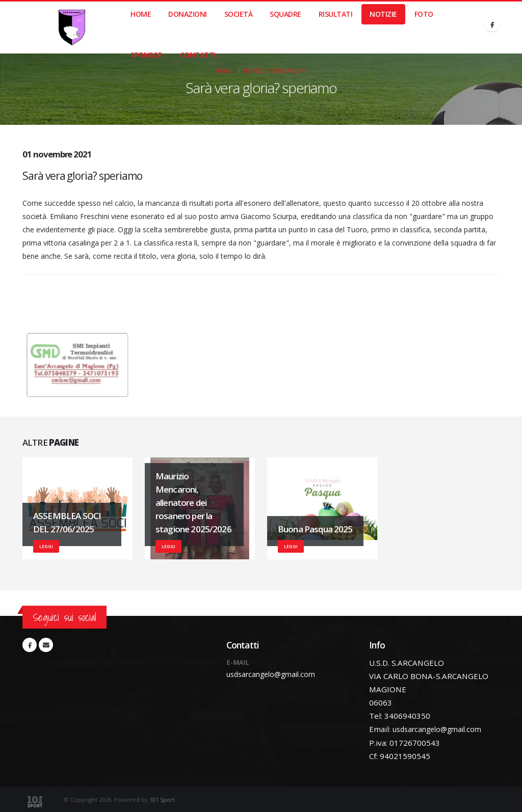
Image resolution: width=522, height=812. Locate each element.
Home (141, 14)
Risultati (336, 14)
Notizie (383, 14)
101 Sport (163, 799)
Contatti (198, 55)
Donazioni (188, 14)
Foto (424, 14)
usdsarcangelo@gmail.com (275, 674)
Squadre (285, 14)
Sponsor (147, 55)
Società (239, 14)
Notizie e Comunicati (275, 71)
